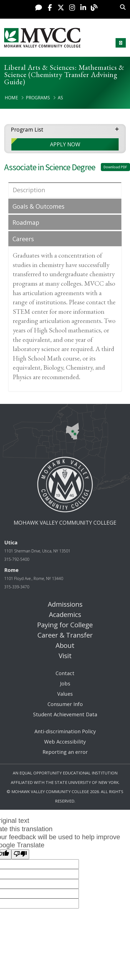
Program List (27, 129)
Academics (65, 614)
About (65, 645)
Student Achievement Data (65, 714)
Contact (65, 673)
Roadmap (26, 222)
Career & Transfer (65, 635)
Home (11, 98)
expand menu (118, 129)
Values (65, 694)
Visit (65, 656)
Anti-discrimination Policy (65, 731)
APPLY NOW (65, 144)
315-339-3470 (17, 587)
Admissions (65, 604)
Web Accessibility (65, 742)
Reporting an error (65, 752)
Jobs (65, 683)
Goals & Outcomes (38, 206)
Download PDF (115, 167)
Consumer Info (65, 704)
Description (29, 190)
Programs (38, 98)
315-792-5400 (17, 559)
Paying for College (65, 625)
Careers (23, 239)
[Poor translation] (20, 854)
